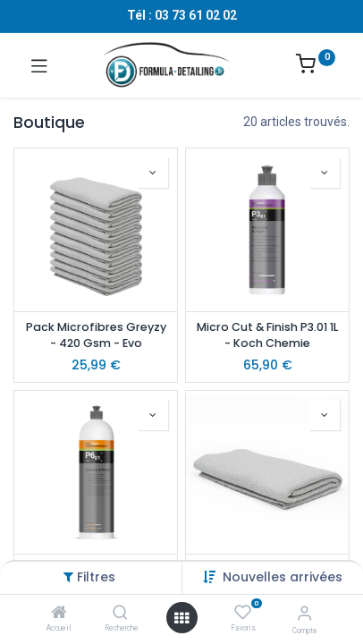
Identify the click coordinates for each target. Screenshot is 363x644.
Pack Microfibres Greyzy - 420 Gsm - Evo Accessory (96, 336)
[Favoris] (243, 613)
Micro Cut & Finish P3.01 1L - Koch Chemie (267, 335)
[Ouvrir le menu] (181, 618)
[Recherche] (120, 614)
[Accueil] (59, 614)
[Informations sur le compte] (304, 613)
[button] (283, 577)
